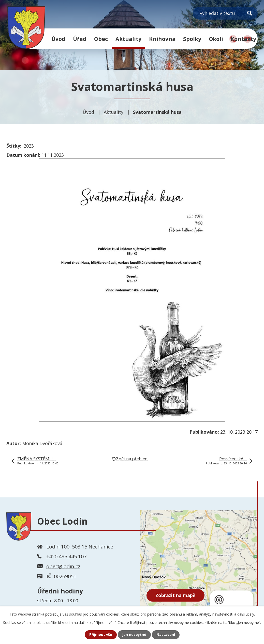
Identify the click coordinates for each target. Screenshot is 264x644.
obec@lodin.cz (63, 566)
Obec (101, 39)
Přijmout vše (100, 635)
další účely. (246, 614)
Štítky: (14, 146)
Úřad (80, 39)
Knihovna (162, 39)
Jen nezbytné (134, 635)
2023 (29, 146)
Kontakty (243, 39)
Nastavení (166, 635)
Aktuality (128, 39)
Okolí (216, 39)
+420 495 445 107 (66, 556)
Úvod (58, 39)
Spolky (192, 39)
